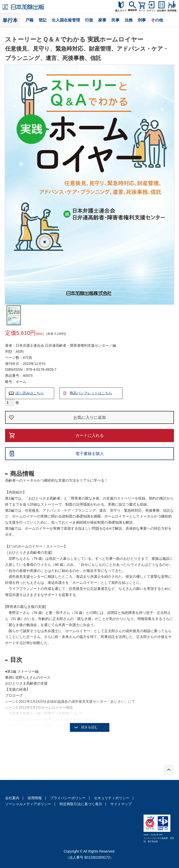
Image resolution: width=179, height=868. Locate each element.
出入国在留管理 (66, 20)
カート (142, 10)
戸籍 (29, 20)
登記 (43, 20)
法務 (129, 20)
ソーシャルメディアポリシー (28, 804)
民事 (115, 20)
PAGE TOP (169, 770)
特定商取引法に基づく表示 (81, 804)
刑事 (142, 20)
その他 (157, 20)
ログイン (151, 11)
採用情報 (35, 798)
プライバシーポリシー (68, 798)
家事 (102, 20)
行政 (89, 20)
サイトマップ (121, 804)
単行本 (10, 20)
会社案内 (12, 798)
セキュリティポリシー (112, 798)
